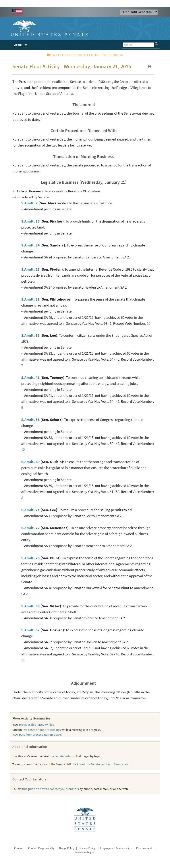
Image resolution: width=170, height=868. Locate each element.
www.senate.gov (85, 852)
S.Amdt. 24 (30, 245)
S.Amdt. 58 (30, 420)
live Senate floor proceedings (42, 730)
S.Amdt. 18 (30, 221)
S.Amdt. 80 (30, 606)
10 (149, 323)
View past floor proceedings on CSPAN (37, 735)
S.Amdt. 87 (30, 630)
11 (23, 660)
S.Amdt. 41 (30, 377)
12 (23, 450)
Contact (19, 848)
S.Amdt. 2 (29, 203)
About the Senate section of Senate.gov (103, 764)
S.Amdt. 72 (30, 528)
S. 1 (15, 191)
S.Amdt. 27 (30, 269)
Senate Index (63, 756)
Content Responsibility (41, 848)
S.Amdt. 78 (30, 558)
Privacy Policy (87, 848)
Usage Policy (67, 848)
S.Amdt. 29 (30, 299)
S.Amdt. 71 (30, 510)
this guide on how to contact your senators (50, 789)
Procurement (144, 848)
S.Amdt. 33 (30, 335)
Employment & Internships (116, 848)
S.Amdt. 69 (30, 462)
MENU (22, 45)
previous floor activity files (36, 725)
